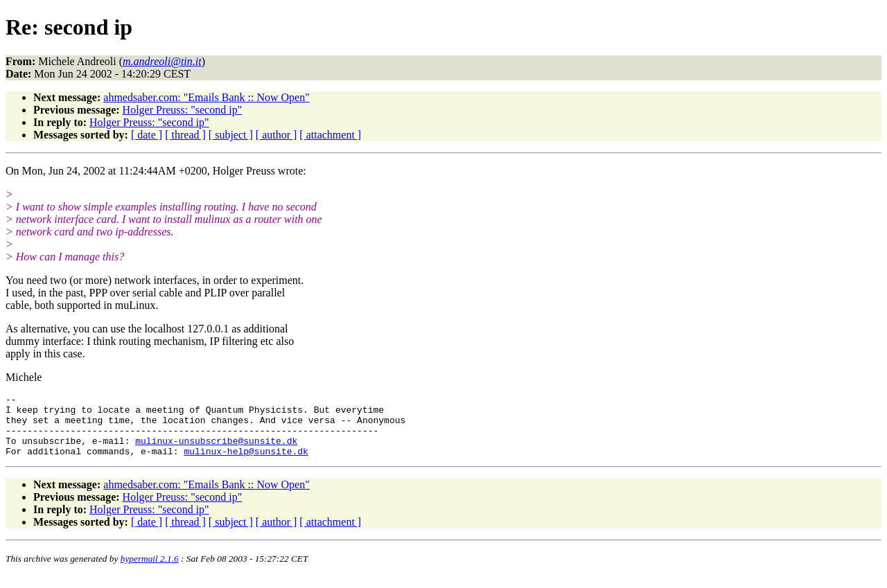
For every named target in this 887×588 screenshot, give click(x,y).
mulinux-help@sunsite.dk (246, 463)
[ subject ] (231, 135)
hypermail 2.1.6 (150, 571)
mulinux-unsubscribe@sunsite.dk (216, 451)
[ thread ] (185, 135)
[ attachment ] (330, 135)
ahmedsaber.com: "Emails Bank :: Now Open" (206, 97)
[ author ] (276, 135)
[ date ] (147, 135)
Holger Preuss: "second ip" (183, 110)
